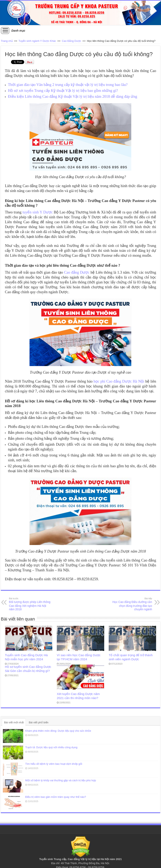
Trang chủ (7, 41)
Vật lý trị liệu (88, 859)
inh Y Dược (43, 212)
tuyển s (28, 212)
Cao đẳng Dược (77, 272)
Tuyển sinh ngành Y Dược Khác (37, 41)
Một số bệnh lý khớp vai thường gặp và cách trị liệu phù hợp (61, 780)
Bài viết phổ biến (38, 722)
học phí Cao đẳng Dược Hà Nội (119, 381)
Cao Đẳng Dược (72, 41)
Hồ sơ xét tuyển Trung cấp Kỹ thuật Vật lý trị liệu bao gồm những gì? (63, 90)
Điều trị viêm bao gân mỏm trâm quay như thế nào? (56, 797)
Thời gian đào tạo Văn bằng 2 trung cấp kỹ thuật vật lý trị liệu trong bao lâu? (68, 85)
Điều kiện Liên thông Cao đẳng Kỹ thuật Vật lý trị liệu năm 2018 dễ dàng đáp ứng (73, 96)
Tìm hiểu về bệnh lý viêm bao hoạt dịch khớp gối (54, 764)
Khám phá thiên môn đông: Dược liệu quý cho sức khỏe (58, 731)
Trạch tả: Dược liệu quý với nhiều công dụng (51, 747)
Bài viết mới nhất (14, 722)
